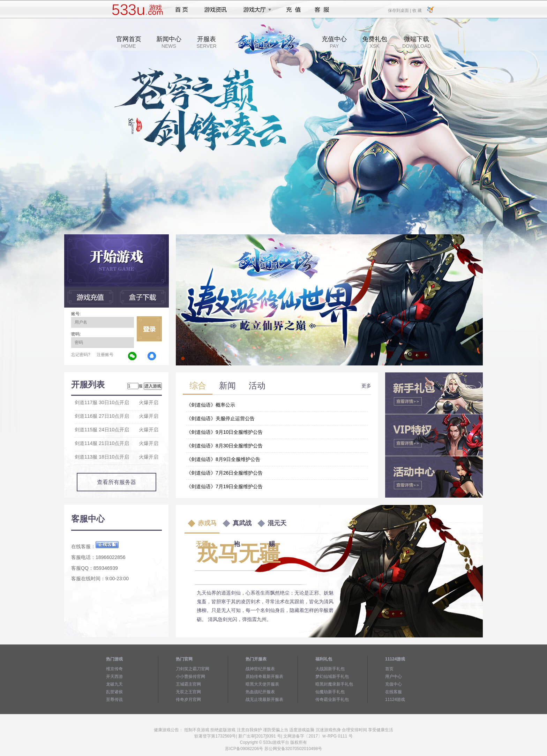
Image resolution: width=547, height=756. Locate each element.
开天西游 (114, 676)
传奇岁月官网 (188, 700)
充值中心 (334, 42)
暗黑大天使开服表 (262, 684)
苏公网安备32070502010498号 (293, 749)
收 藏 (417, 10)
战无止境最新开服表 (264, 700)
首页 (182, 10)
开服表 (206, 42)
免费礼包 (375, 42)
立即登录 (149, 329)
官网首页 (129, 42)
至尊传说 (114, 700)
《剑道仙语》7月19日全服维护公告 (224, 486)
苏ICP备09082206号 (244, 749)
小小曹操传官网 (190, 676)
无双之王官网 (188, 692)
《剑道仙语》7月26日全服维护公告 (224, 473)
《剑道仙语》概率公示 (211, 405)
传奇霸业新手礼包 (332, 700)
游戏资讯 (216, 10)
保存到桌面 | (400, 10)
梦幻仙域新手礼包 (332, 676)
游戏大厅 (255, 10)
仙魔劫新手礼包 (330, 692)
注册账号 (105, 355)
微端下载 (417, 42)
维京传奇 (114, 669)
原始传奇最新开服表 (264, 676)
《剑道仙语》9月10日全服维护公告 (224, 432)
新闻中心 (169, 42)
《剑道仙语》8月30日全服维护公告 (224, 446)
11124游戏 (395, 700)
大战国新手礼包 (330, 669)
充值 (293, 10)
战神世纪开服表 (260, 669)
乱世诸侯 (114, 692)
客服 (322, 10)
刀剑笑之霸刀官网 (193, 669)
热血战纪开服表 (260, 692)
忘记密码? (81, 355)
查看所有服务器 (117, 482)
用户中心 (394, 676)
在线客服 (394, 692)
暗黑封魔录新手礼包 (334, 684)
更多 (366, 386)
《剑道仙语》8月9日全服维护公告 (223, 459)
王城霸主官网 (188, 684)
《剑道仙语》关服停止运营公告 (220, 418)
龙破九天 (114, 684)
